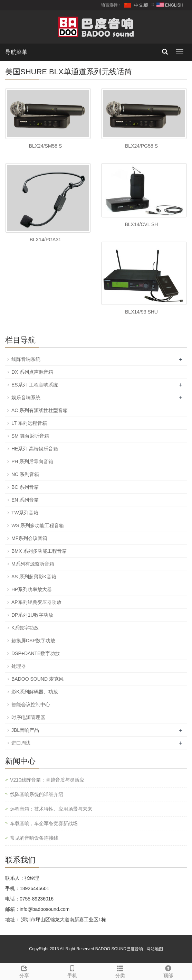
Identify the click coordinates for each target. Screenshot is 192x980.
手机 (72, 971)
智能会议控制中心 (31, 704)
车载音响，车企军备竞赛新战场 (44, 823)
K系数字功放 (25, 628)
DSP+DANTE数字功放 (36, 653)
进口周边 (21, 743)
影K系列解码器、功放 (35, 692)
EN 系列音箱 (25, 500)
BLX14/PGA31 (45, 240)
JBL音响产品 (25, 730)
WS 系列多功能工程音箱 (38, 525)
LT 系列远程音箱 (29, 423)
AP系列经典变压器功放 (36, 602)
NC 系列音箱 (25, 474)
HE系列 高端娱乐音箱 (35, 449)
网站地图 (155, 949)
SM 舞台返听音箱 (30, 436)
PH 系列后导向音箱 (32, 461)
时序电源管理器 (28, 717)
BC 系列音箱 (25, 487)
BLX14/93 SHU (141, 312)
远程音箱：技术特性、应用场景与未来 (51, 809)
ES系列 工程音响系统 (35, 385)
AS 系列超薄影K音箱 (34, 577)
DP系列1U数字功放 (32, 615)
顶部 (168, 971)
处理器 (19, 666)
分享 (24, 971)
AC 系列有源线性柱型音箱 (40, 410)
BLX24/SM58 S (46, 146)
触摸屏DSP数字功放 (33, 641)
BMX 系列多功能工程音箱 (39, 551)
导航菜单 (16, 52)
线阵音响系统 (26, 359)
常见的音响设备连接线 (34, 838)
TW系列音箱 (25, 513)
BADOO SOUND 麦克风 (37, 679)
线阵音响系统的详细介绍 (37, 794)
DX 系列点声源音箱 (32, 372)
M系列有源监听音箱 (33, 564)
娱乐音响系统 (26, 398)
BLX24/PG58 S (141, 146)
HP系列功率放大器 (32, 589)
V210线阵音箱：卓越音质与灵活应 (47, 780)
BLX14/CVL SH (142, 224)
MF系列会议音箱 (29, 538)
